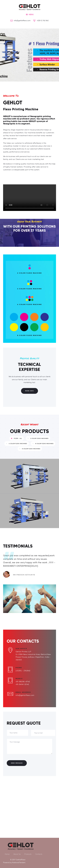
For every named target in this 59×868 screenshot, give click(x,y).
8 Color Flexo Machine (29, 335)
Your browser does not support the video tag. (30, 198)
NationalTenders (19, 862)
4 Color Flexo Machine (29, 289)
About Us (17, 854)
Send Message (17, 763)
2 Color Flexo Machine (29, 273)
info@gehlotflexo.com (25, 695)
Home (7, 854)
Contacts (39, 854)
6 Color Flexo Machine (29, 304)
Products (28, 854)
